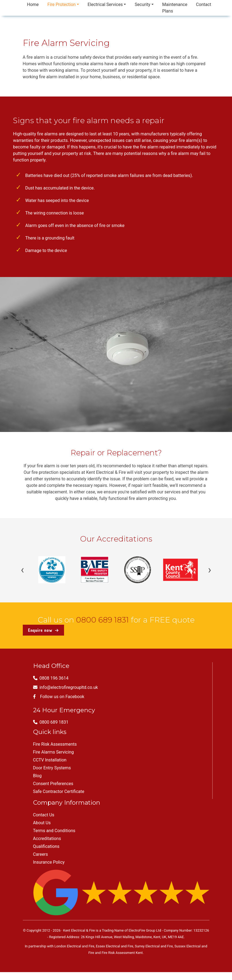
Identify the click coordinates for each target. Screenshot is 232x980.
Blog (37, 776)
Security (142, 4)
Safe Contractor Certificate (59, 791)
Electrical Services (105, 4)
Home (33, 4)
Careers (41, 854)
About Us (42, 823)
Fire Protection (62, 4)
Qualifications (46, 846)
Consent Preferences (53, 784)
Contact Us (44, 815)
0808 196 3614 (51, 678)
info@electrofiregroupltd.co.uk (66, 687)
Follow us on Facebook (59, 697)
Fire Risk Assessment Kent (122, 953)
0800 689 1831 (102, 620)
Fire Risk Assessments (55, 744)
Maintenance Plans (175, 8)
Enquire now (43, 630)
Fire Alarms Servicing (53, 752)
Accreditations (47, 839)
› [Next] (209, 570)
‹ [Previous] (23, 570)
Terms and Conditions (54, 831)
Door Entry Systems (52, 768)
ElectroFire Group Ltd (145, 930)
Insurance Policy (49, 862)
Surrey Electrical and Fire (154, 946)
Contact (204, 4)
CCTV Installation (50, 760)
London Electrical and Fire (74, 946)
